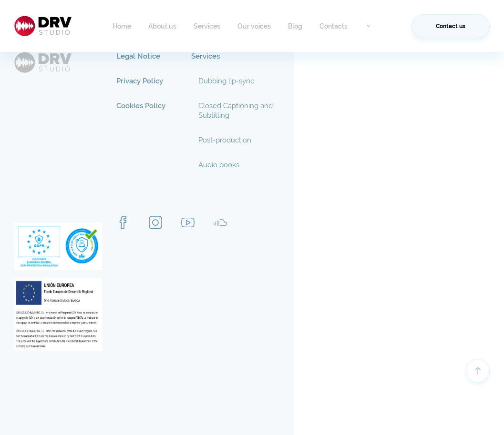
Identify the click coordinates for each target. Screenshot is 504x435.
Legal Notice (138, 56)
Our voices (254, 26)
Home (122, 26)
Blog (295, 26)
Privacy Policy (140, 81)
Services (207, 26)
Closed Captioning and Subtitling (236, 111)
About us (162, 26)
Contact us (451, 26)
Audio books (219, 165)
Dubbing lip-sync (226, 81)
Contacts (334, 26)
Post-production (225, 140)
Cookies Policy (141, 106)
